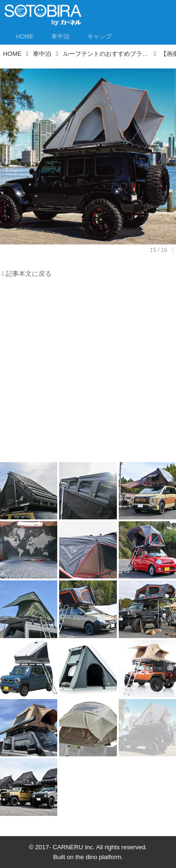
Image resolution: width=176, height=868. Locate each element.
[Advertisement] (88, 373)
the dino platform (99, 857)
